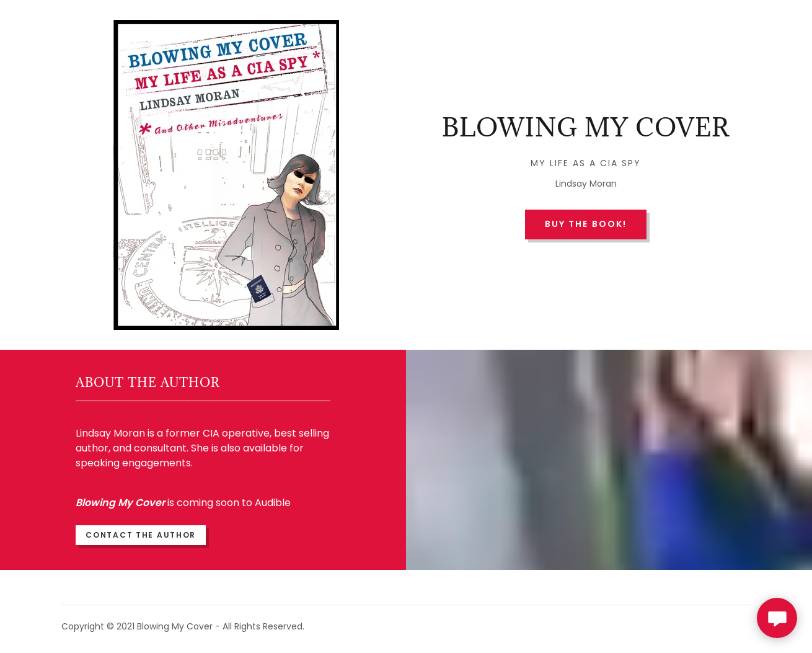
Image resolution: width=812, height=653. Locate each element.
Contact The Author (141, 535)
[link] (586, 133)
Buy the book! (585, 224)
